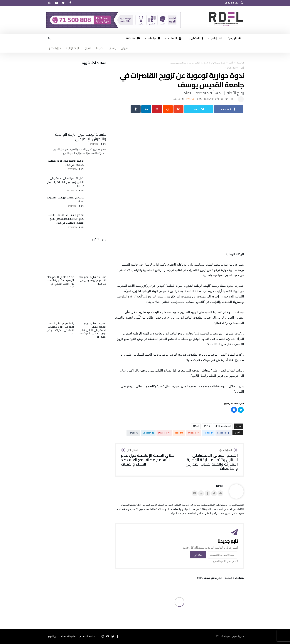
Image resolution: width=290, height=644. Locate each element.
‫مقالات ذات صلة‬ (234, 578)
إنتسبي (112, 48)
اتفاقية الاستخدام (68, 636)
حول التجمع (55, 48)
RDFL (232, 99)
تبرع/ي (124, 48)
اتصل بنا (100, 48)
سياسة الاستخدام (87, 636)
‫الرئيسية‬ (240, 63)
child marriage (222, 426)
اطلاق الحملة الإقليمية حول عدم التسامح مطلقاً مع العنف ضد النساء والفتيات (149, 458)
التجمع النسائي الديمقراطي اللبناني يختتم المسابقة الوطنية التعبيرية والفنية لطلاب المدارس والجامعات (210, 460)
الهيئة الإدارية (73, 48)
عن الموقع (52, 636)
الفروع (88, 48)
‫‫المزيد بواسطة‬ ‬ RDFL (210, 578)
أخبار (231, 63)
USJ (195, 426)
